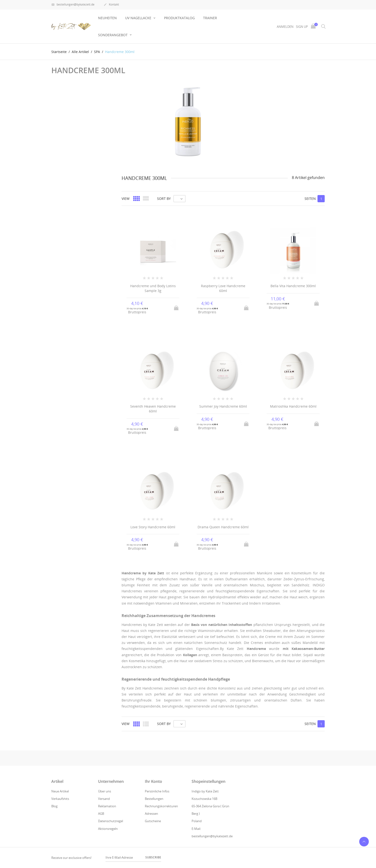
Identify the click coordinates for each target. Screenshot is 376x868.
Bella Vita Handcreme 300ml (293, 286)
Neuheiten (107, 18)
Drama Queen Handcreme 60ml (223, 527)
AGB (101, 814)
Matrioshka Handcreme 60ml (293, 406)
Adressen (151, 814)
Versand (104, 799)
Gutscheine (153, 821)
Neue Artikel (60, 791)
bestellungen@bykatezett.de (73, 5)
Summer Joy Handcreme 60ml (223, 406)
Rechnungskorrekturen (161, 806)
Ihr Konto (153, 781)
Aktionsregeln (108, 829)
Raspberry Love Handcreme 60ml (223, 288)
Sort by (164, 199)
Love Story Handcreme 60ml (153, 527)
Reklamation (107, 806)
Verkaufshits (60, 799)
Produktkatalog (179, 18)
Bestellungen (154, 799)
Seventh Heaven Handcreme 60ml (153, 409)
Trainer (210, 18)
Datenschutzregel (111, 821)
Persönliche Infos (157, 791)
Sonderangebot (113, 35)
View (126, 199)
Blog (54, 806)
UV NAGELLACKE (139, 18)
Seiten (310, 199)
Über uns (105, 791)
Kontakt (111, 5)
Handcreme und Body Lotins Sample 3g (153, 288)
